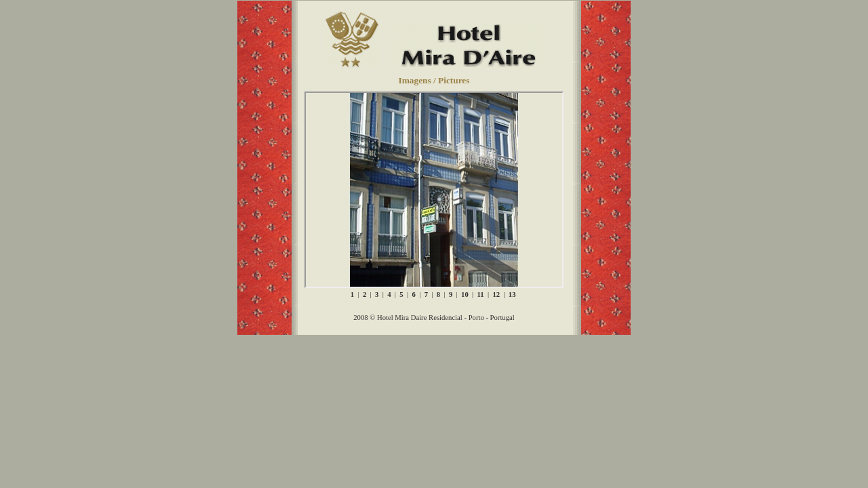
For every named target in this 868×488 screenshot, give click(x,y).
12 (495, 294)
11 (479, 294)
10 (464, 294)
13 (512, 294)
